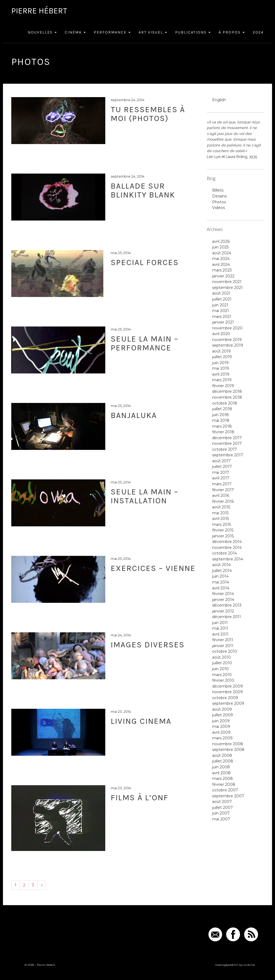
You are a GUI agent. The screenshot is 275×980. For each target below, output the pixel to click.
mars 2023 (222, 270)
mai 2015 (220, 513)
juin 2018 (220, 415)
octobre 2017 (225, 449)
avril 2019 (221, 374)
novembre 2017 (227, 443)
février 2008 (224, 784)
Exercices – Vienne (153, 568)
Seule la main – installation (145, 496)
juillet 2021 (222, 299)
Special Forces (145, 262)
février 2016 (223, 501)
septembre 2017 (228, 455)
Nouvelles (42, 32)
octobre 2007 (225, 790)
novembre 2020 (227, 328)
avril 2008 (221, 773)
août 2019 (221, 351)
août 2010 (222, 657)
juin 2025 (220, 247)
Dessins (219, 196)
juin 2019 (220, 363)
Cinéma (75, 32)
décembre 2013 (227, 605)
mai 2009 (221, 726)
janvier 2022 (223, 276)
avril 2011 (220, 634)
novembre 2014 (227, 548)
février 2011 (223, 640)
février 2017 (223, 490)
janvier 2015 (223, 536)
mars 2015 (222, 524)
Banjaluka (134, 415)
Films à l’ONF (140, 798)
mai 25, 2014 (121, 253)
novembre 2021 (227, 282)
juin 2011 (220, 623)
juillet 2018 (222, 409)
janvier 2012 (223, 611)
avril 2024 (221, 265)
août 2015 (221, 507)
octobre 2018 (225, 403)
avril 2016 (221, 495)
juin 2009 (221, 721)
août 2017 (221, 461)
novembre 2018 (227, 397)
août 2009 (222, 709)
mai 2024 (221, 259)
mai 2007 (221, 819)
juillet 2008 (223, 761)
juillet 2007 (222, 808)
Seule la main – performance (145, 343)
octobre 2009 (225, 698)
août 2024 (222, 253)
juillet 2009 (222, 715)
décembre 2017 (227, 438)
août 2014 (221, 565)
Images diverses (148, 645)
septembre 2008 (228, 750)
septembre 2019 (228, 345)
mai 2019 (221, 368)
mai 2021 (220, 311)
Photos (219, 202)
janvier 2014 (223, 600)
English (219, 100)
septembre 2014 (228, 559)
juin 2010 (220, 669)
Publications (193, 32)
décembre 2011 (227, 617)
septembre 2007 (228, 796)
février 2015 (223, 530)
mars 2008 (222, 779)
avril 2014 (221, 588)
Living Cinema (141, 721)
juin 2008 (221, 767)
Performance (112, 32)
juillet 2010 (222, 663)
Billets (218, 190)
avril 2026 (221, 241)
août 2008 (222, 755)
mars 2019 (222, 380)
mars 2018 (222, 426)
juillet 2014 (222, 571)
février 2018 (223, 432)
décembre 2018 (227, 391)
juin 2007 (221, 813)
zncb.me (249, 965)
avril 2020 (221, 334)
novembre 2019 (227, 340)
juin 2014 (220, 576)
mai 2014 (221, 582)
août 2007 (222, 802)
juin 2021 (220, 305)
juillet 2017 (222, 467)
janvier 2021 (223, 322)
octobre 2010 (225, 651)
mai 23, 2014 (121, 711)
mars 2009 (222, 738)
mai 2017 (221, 472)
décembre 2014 (227, 542)
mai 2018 (221, 420)
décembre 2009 (227, 686)
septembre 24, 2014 (128, 100)
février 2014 (223, 594)
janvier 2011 (223, 646)
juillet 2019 (222, 357)
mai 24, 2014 (121, 635)
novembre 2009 (227, 692)
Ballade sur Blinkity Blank (143, 190)
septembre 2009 (228, 703)
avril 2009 (221, 732)
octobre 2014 (225, 553)
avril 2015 (220, 519)
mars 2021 (222, 317)
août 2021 (221, 293)
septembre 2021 (227, 288)
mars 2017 (222, 484)
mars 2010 (222, 675)
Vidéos (218, 208)
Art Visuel (153, 32)
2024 (258, 32)
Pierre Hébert (39, 11)
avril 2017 (221, 478)
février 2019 (223, 386)
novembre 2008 (228, 744)
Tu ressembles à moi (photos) (148, 114)
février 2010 (223, 680)
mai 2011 (220, 628)
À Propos (232, 32)
